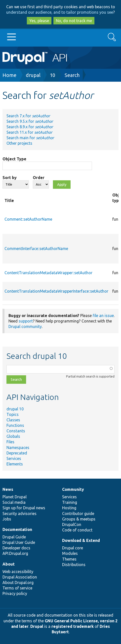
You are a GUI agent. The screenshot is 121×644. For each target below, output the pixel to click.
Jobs (7, 519)
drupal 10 (15, 409)
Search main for (30, 138)
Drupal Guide (14, 537)
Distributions (74, 565)
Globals (13, 436)
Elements (15, 464)
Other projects (19, 143)
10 (52, 75)
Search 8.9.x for (30, 127)
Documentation (17, 529)
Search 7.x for (28, 116)
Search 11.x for (29, 132)
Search (72, 75)
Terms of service (17, 588)
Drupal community (25, 326)
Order (39, 178)
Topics (13, 414)
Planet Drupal (15, 497)
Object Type (14, 159)
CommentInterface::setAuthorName (36, 249)
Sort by (10, 178)
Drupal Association (20, 577)
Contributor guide (78, 514)
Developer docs (16, 548)
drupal (33, 75)
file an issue (103, 316)
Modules (70, 553)
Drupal (37, 626)
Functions (15, 425)
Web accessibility (18, 572)
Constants (16, 431)
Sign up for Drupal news (24, 508)
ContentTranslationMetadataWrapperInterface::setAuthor (56, 291)
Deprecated (17, 453)
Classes (13, 420)
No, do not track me (74, 21)
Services (14, 458)
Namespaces (18, 448)
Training (70, 502)
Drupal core (73, 548)
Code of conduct (77, 530)
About (9, 564)
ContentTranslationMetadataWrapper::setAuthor (48, 273)
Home (9, 75)
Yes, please (39, 21)
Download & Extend (81, 540)
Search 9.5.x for (30, 121)
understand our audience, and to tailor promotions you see (60, 12)
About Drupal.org (18, 582)
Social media (14, 502)
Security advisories (20, 514)
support (26, 321)
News (8, 489)
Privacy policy (15, 593)
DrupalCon (72, 524)
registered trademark (73, 626)
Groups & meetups (79, 519)
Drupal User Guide (19, 542)
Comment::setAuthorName (28, 219)
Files (10, 442)
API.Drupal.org (15, 553)
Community (73, 489)
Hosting (69, 508)
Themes (69, 559)
